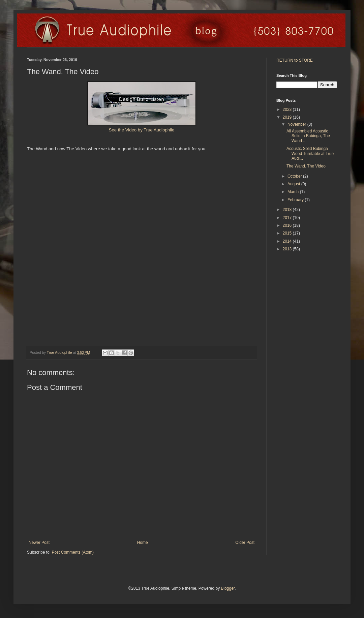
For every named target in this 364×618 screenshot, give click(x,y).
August (294, 184)
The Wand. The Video (306, 166)
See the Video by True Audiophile (142, 130)
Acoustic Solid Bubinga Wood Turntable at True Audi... (310, 153)
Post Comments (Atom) (73, 552)
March (294, 192)
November (297, 124)
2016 (288, 225)
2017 (288, 218)
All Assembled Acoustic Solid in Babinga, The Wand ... (308, 136)
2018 (288, 210)
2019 (288, 117)
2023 (288, 110)
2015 (288, 233)
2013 (288, 249)
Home (143, 543)
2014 (288, 241)
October (295, 176)
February (296, 200)
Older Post (245, 543)
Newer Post (39, 543)
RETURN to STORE (295, 60)
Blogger (228, 588)
